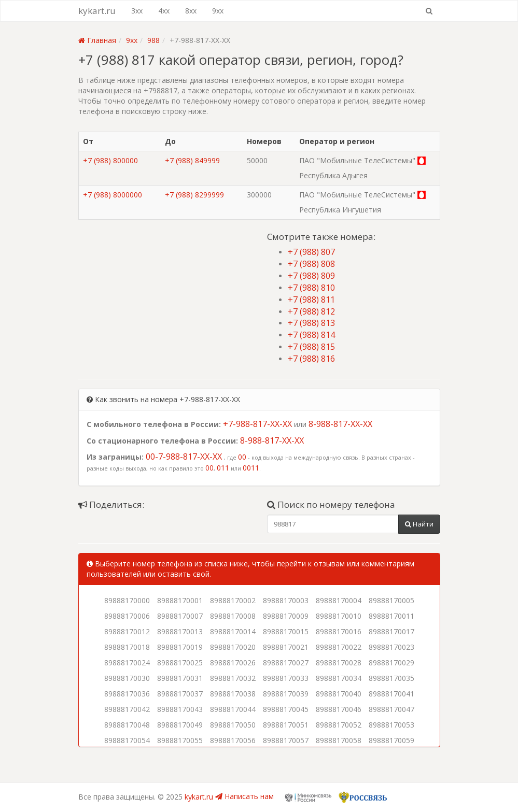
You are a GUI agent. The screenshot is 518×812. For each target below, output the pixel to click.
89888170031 (180, 678)
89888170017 (391, 631)
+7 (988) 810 (311, 288)
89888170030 (127, 678)
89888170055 (180, 740)
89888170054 (127, 740)
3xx (137, 11)
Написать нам (244, 796)
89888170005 (391, 600)
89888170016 (339, 631)
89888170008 (233, 616)
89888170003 (286, 600)
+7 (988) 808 (311, 264)
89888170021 (286, 647)
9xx (218, 11)
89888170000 (127, 600)
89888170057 (286, 740)
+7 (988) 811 (311, 300)
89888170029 (391, 663)
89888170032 (233, 678)
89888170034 (339, 678)
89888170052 (339, 725)
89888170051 (286, 725)
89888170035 (391, 678)
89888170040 (339, 694)
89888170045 (286, 709)
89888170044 (233, 709)
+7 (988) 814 (311, 335)
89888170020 (233, 647)
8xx (191, 11)
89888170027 (286, 663)
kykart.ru (97, 11)
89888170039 (286, 694)
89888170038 (233, 694)
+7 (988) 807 (311, 252)
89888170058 (339, 740)
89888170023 (391, 647)
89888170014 (233, 631)
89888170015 (286, 631)
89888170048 (127, 725)
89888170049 (180, 725)
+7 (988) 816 (311, 359)
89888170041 (391, 694)
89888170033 (286, 678)
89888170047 (391, 709)
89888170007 (180, 616)
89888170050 (233, 725)
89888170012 (127, 631)
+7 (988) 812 (311, 311)
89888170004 (339, 600)
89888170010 (339, 616)
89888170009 (286, 616)
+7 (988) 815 (311, 347)
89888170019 (180, 647)
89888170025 (180, 663)
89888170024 (127, 663)
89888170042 (127, 709)
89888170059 (391, 740)
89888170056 (233, 740)
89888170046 (339, 709)
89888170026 (233, 663)
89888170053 (391, 725)
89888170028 (339, 663)
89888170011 (391, 616)
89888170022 (339, 647)
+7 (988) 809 (311, 276)
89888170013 (180, 631)
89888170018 (127, 647)
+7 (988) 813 (311, 323)
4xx (164, 11)
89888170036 (127, 694)
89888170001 (180, 600)
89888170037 (180, 694)
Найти (419, 524)
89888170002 (233, 600)
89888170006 (127, 616)
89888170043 (180, 709)
